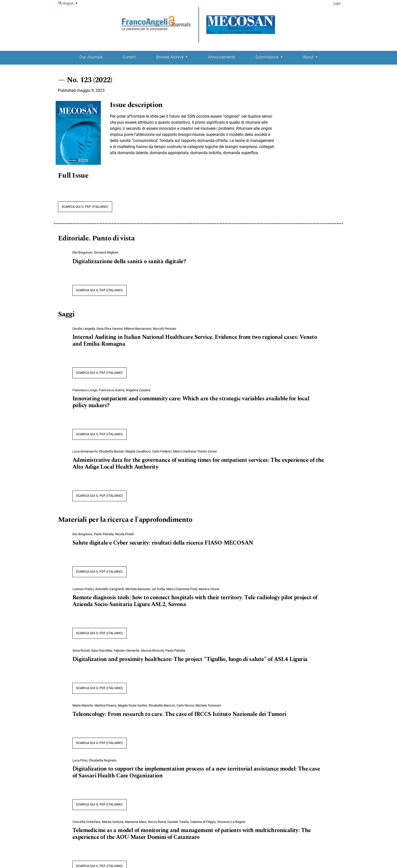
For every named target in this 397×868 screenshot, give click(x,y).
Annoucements (222, 57)
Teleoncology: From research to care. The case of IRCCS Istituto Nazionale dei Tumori (179, 714)
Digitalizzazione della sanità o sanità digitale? (129, 262)
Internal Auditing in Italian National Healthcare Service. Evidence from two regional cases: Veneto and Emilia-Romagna (195, 341)
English (71, 3)
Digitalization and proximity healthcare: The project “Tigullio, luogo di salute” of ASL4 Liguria (190, 659)
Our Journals (91, 57)
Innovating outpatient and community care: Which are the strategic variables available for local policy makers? (191, 402)
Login (337, 3)
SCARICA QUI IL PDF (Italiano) (85, 207)
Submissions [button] (267, 57)
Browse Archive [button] (170, 57)
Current (129, 57)
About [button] (309, 57)
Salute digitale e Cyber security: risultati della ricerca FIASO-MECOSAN (163, 543)
